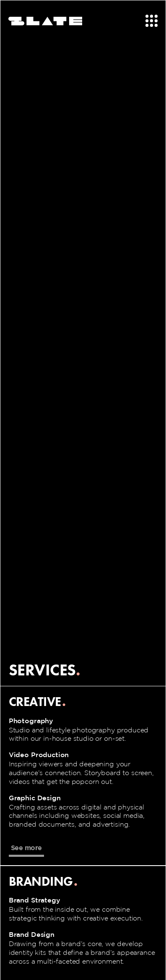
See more (26, 848)
